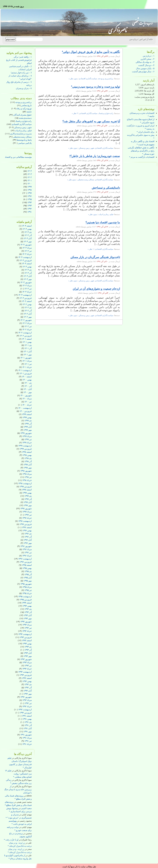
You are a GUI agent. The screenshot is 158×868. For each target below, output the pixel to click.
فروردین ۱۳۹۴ (26, 637)
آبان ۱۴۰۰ (28, 389)
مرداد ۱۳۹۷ (27, 512)
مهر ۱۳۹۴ (28, 618)
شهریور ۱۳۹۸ (26, 471)
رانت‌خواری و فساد (24, 121)
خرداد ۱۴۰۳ (27, 292)
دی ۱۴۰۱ (28, 345)
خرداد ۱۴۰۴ (27, 254)
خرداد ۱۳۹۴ (27, 631)
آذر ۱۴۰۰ (28, 386)
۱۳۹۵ (30, 199)
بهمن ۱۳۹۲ (27, 681)
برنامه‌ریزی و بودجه (24, 102)
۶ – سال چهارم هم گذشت (143, 72)
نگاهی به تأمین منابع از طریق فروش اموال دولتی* (91, 52)
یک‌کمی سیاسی (25, 143)
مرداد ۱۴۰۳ (27, 285)
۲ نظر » (75, 113)
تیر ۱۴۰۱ (28, 364)
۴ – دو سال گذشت (146, 65)
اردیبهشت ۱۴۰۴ (25, 257)
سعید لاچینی (26, 808)
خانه (151, 39)
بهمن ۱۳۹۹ (27, 417)
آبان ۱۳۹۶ (28, 540)
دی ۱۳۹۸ (28, 458)
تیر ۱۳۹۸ (28, 477)
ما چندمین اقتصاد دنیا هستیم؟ (103, 222)
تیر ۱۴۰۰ (28, 402)
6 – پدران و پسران (24, 88)
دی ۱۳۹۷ (28, 496)
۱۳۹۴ (30, 202)
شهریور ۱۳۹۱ (26, 735)
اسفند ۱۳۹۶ (27, 527)
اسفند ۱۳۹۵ (27, 565)
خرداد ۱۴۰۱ (27, 367)
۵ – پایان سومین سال (145, 68)
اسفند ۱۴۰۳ (27, 264)
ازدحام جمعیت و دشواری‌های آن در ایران (96, 289)
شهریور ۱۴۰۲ (26, 320)
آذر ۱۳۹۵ (28, 574)
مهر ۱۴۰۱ (28, 355)
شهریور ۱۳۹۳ (26, 659)
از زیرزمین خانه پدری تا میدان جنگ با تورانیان (18, 789)
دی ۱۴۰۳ (28, 270)
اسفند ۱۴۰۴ (27, 226)
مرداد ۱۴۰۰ (27, 399)
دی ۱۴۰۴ (28, 232)
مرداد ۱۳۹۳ (27, 662)
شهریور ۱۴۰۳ (26, 282)
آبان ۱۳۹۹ (28, 427)
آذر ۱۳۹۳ (28, 650)
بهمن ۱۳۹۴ (27, 606)
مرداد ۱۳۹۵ (27, 587)
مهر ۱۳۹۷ (28, 505)
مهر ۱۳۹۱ (28, 732)
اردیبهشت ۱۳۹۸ (25, 483)
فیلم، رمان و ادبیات (23, 131)
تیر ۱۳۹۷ (28, 515)
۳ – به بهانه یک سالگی (145, 62)
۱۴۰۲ (30, 177)
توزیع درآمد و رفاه (24, 109)
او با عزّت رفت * (11, 840)
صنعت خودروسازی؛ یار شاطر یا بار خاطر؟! (95, 156)
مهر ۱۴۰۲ (28, 317)
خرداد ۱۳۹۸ (27, 480)
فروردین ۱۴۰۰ (26, 411)
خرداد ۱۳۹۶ (27, 556)
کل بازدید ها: (149, 91)
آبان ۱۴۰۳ (28, 276)
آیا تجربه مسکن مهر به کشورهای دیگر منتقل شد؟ (91, 121)
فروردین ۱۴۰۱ (26, 373)
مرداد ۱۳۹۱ (27, 738)
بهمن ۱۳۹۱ (27, 719)
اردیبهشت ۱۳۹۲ (25, 710)
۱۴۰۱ (30, 180)
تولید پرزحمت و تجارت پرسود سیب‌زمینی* (96, 87)
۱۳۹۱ (30, 212)
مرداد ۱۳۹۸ (27, 474)
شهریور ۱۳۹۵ (26, 584)
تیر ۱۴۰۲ (28, 326)
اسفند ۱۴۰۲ (27, 301)
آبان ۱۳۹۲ (28, 691)
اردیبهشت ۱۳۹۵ (25, 596)
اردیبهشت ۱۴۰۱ (25, 370)
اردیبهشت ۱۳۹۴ (25, 634)
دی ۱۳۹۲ (28, 684)
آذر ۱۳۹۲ (28, 688)
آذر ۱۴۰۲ (28, 311)
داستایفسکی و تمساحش (106, 188)
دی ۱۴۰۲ (28, 307)
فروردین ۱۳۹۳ (26, 675)
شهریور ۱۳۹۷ (26, 509)
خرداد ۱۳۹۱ (27, 744)
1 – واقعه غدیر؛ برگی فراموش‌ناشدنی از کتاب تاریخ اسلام (19, 60)
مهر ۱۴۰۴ (28, 242)
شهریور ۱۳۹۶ (26, 546)
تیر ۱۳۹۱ (28, 741)
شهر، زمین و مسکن (23, 127)
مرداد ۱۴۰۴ (27, 248)
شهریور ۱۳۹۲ (26, 697)
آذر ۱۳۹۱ (28, 725)
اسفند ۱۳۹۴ (27, 603)
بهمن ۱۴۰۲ (27, 304)
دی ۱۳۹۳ (28, 647)
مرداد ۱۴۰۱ (27, 361)
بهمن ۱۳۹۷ (27, 493)
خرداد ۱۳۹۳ (27, 669)
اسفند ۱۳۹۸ (27, 452)
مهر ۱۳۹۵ (28, 581)
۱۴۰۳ (30, 174)
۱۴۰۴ (30, 171)
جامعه (29, 112)
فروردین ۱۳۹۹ (26, 449)
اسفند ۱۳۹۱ (27, 716)
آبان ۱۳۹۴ (28, 615)
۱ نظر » (91, 249)
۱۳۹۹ (30, 187)
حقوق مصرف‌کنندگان (22, 115)
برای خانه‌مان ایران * (146, 132)
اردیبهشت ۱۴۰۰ (25, 408)
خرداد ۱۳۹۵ (27, 593)
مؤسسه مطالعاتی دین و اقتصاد (18, 157)
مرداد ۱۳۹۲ (27, 700)
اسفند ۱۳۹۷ (27, 490)
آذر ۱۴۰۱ (28, 348)
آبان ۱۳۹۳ (28, 653)
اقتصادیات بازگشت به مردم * (142, 157)
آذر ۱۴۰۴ (28, 235)
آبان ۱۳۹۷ (28, 502)
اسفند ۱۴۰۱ (27, 339)
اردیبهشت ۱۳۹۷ (25, 521)
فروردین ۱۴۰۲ (26, 336)
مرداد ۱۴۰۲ (27, 323)
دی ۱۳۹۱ (28, 722)
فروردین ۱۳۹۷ (26, 524)
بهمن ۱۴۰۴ (27, 229)
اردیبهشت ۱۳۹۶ (25, 559)
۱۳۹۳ (30, 206)
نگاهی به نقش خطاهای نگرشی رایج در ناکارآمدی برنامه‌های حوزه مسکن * (141, 151)
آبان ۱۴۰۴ (28, 238)
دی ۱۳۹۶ (28, 534)
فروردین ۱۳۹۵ (26, 600)
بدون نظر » (73, 79)
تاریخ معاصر (26, 105)
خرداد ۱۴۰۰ (27, 405)
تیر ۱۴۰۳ (28, 289)
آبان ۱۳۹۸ (28, 465)
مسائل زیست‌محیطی (22, 137)
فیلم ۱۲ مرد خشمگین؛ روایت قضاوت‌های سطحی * (18, 774)
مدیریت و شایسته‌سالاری (21, 134)
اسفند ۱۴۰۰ (27, 377)
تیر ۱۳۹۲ (28, 703)
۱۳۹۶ (30, 196)
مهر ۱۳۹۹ (28, 430)
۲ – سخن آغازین (147, 59)
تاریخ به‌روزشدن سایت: (144, 97)
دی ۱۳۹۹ (28, 421)
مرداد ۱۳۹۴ (27, 625)
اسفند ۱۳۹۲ (27, 678)
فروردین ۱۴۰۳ (26, 298)
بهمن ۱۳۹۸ (27, 455)
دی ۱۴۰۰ (28, 383)
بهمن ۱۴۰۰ (27, 380)
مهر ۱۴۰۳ (28, 279)
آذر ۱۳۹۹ (28, 424)
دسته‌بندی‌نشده (25, 118)
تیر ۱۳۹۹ (28, 439)
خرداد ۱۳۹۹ (27, 443)
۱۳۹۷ (30, 193)
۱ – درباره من (149, 56)
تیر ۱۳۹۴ (28, 628)
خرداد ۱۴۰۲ (27, 329)
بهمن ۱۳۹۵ (27, 568)
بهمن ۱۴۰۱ (27, 342)
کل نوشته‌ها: (149, 94)
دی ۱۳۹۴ (28, 609)
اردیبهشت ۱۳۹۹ (25, 446)
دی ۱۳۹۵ (28, 571)
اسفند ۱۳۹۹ (27, 414)
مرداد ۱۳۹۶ (27, 549)
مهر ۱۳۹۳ (28, 656)
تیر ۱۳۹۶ (28, 552)
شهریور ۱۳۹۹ (26, 433)
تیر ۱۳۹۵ (28, 590)
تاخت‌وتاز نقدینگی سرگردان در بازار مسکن (95, 257)
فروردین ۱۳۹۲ (26, 713)
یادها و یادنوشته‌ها (24, 140)
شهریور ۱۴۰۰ (26, 395)
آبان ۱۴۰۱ (28, 351)
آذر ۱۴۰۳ (28, 273)
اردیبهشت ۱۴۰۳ (25, 295)
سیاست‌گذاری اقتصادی (22, 124)
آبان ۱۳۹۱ (28, 728)
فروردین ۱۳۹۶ (26, 562)
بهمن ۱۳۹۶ (27, 531)
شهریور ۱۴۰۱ (26, 358)
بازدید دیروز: (149, 88)
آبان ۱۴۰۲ (28, 314)
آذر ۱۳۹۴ (28, 612)
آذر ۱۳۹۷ (28, 499)
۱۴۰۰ (30, 184)
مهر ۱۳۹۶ (28, 543)
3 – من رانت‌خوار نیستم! (21, 73)
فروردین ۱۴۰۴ (26, 260)
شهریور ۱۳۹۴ (26, 622)
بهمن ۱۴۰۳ (27, 267)
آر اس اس (144, 39)
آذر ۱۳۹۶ (28, 537)
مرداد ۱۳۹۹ (27, 436)
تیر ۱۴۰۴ (28, 251)
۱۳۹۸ (30, 190)
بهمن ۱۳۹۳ (27, 644)
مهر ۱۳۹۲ (28, 694)
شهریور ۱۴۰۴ (26, 245)
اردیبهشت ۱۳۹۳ (25, 672)
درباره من (134, 39)
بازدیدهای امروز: (147, 84)
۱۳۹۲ (30, 209)
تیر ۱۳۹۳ (28, 666)
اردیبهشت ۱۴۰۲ (25, 333)
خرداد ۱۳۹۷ (27, 518)
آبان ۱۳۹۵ (28, 578)
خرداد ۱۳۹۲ (27, 706)
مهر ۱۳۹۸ (28, 468)
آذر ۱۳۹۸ (28, 461)
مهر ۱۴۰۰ (28, 392)
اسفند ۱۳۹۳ (27, 640)
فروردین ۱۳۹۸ (26, 487)
